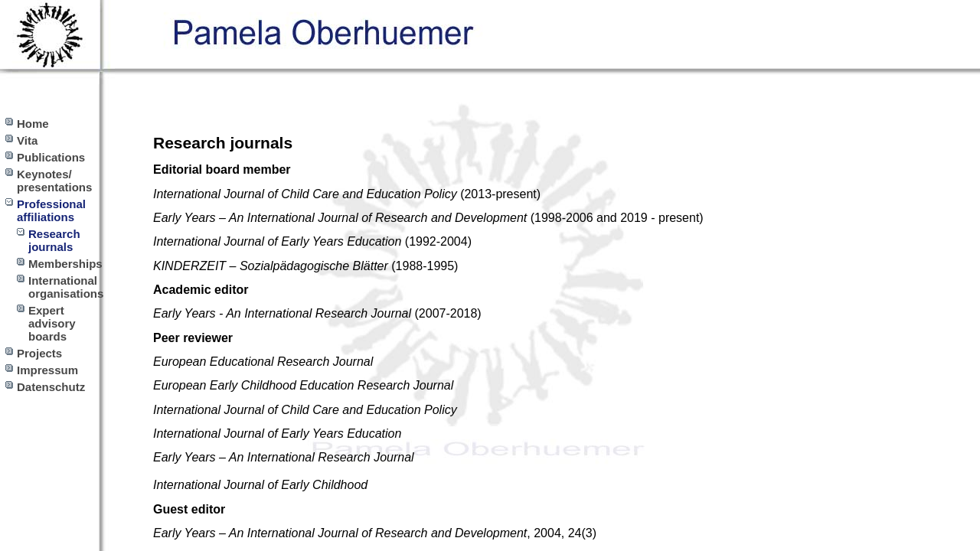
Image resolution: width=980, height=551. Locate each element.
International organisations (66, 287)
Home (33, 124)
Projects (39, 353)
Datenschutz (51, 387)
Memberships (65, 264)
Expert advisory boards (52, 323)
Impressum (47, 370)
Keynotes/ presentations (54, 181)
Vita (27, 140)
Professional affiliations (51, 210)
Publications (51, 157)
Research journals (54, 240)
